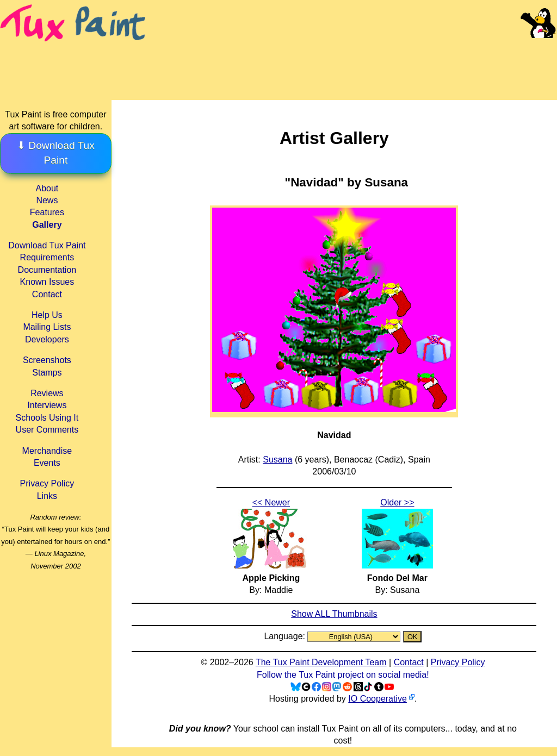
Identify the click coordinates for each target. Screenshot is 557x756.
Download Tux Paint (47, 245)
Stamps (47, 373)
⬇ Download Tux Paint (56, 153)
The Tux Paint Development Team (321, 662)
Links (47, 496)
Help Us (47, 315)
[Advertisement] (352, 60)
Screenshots (47, 360)
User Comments (47, 430)
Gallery (47, 225)
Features (47, 212)
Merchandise (47, 451)
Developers (47, 339)
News (47, 200)
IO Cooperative (377, 699)
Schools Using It (47, 418)
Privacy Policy (47, 483)
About (47, 188)
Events (47, 463)
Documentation (47, 270)
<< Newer (271, 502)
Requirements (47, 257)
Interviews (47, 405)
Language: (286, 636)
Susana (277, 460)
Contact (47, 294)
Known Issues (47, 282)
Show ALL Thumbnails (334, 614)
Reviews (47, 393)
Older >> (397, 502)
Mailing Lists (47, 327)
